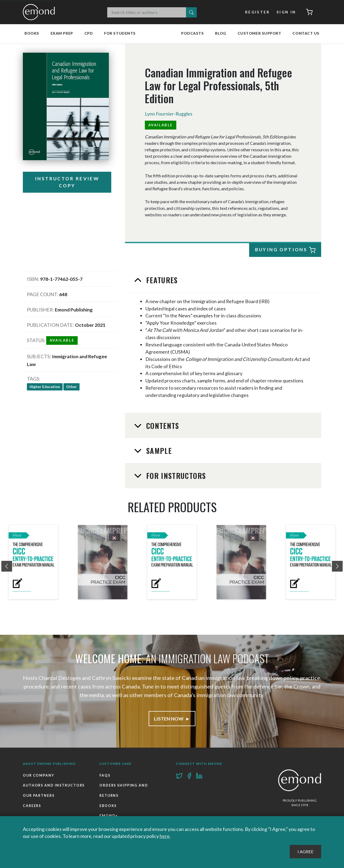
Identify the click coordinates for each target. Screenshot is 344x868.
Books (32, 33)
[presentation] (7, 566)
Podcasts (192, 33)
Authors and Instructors (54, 785)
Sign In (286, 12)
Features (161, 280)
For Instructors (175, 476)
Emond (40, 12)
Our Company (39, 775)
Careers (32, 806)
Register (258, 12)
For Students (120, 33)
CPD (89, 33)
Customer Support (259, 33)
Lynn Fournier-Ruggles (169, 114)
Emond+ (109, 816)
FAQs (105, 775)
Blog (221, 33)
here (165, 836)
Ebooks (108, 806)
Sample (158, 451)
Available (161, 125)
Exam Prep (62, 33)
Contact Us (306, 33)
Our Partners (39, 796)
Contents (162, 426)
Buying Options (285, 250)
